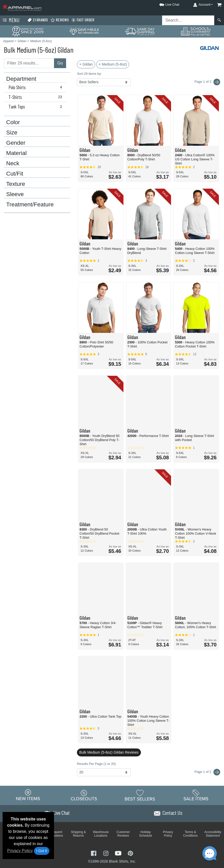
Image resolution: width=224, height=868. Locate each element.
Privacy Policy (20, 851)
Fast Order (83, 20)
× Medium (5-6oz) (113, 64)
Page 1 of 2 (207, 772)
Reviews (60, 20)
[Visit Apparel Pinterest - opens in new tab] (130, 853)
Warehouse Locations (101, 834)
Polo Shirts (36, 87)
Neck (13, 163)
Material (16, 153)
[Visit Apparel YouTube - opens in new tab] (119, 853)
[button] (165, 4)
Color (13, 122)
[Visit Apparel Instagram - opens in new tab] (106, 853)
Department (21, 79)
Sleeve (15, 194)
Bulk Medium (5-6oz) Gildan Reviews (109, 752)
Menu (11, 20)
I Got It (42, 851)
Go (60, 63)
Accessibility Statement (213, 834)
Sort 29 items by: (89, 74)
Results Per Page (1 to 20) (96, 764)
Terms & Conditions (190, 834)
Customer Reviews (123, 834)
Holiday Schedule (146, 834)
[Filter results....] (29, 63)
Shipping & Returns (78, 834)
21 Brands (38, 20)
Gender (16, 143)
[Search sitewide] (188, 20)
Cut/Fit (15, 174)
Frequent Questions (56, 834)
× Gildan (86, 64)
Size (12, 133)
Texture (16, 184)
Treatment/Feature (30, 205)
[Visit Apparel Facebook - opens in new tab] (94, 853)
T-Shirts (36, 97)
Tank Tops (36, 107)
